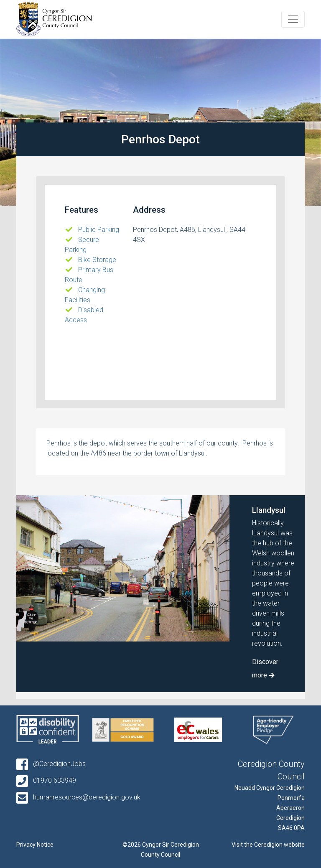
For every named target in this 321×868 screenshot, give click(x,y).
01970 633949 (46, 780)
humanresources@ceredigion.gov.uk (78, 797)
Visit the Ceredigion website (268, 845)
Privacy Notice (35, 845)
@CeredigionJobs (51, 764)
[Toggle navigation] (293, 19)
